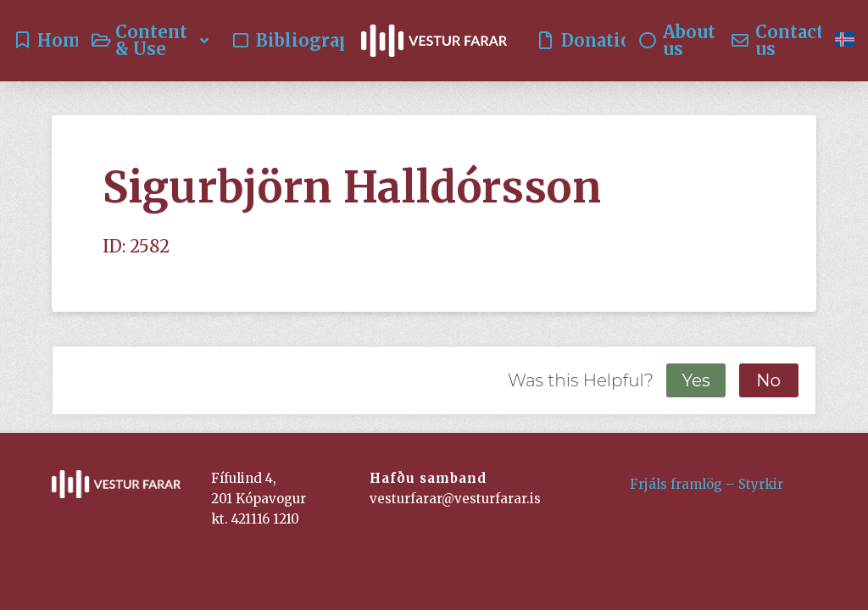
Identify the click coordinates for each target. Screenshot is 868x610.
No (768, 380)
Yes (696, 380)
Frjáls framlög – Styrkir (707, 484)
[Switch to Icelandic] (845, 41)
